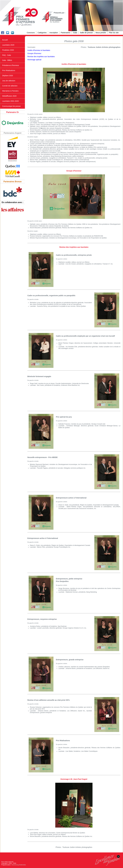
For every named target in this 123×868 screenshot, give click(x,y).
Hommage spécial (34, 60)
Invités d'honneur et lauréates (39, 50)
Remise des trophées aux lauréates (41, 57)
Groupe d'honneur (34, 53)
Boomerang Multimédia (19, 865)
